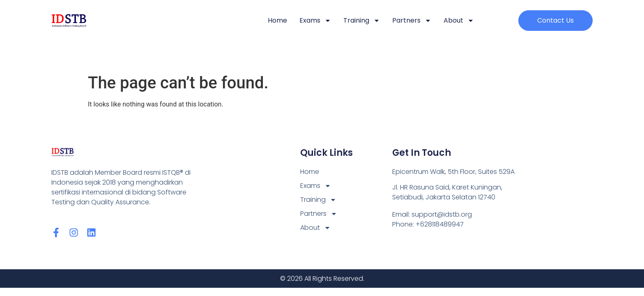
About (459, 21)
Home (277, 20)
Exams (315, 21)
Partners (412, 21)
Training (362, 21)
